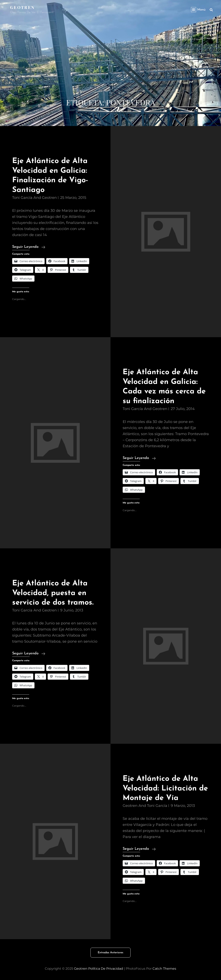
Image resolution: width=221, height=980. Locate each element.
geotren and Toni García (145, 806)
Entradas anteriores (110, 953)
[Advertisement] (110, 67)
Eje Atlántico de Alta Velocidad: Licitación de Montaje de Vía (165, 788)
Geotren (22, 7)
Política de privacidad (106, 969)
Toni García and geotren (34, 198)
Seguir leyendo (29, 247)
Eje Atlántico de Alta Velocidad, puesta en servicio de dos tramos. (53, 593)
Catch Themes (164, 969)
